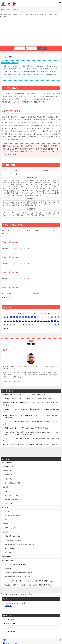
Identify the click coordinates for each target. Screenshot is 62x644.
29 (23, 317)
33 (35, 317)
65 (17, 324)
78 (55, 324)
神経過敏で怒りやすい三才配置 (14, 499)
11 (26, 313)
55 (44, 321)
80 (5, 328)
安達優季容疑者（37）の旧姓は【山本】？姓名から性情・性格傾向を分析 (24, 395)
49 (26, 321)
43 (8, 321)
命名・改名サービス (9, 560)
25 (11, 317)
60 (58, 321)
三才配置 (6, 487)
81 (8, 328)
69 (29, 324)
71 (35, 324)
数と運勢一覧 (7, 471)
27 (17, 317)
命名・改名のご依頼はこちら (10, 9)
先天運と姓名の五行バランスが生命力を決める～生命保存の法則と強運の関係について (29, 585)
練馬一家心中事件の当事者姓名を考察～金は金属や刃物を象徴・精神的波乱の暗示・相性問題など (31, 445)
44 (11, 321)
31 (29, 317)
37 (46, 317)
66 (20, 324)
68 (26, 324)
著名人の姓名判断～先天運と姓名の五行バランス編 (19, 544)
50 (29, 321)
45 (14, 321)
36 (44, 317)
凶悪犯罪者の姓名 (10, 548)
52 (35, 321)
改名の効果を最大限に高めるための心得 (16, 565)
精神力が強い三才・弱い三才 (13, 495)
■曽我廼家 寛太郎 (8, 297)
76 (49, 324)
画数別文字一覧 (8, 475)
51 (32, 321)
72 (38, 324)
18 (46, 313)
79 (58, 324)
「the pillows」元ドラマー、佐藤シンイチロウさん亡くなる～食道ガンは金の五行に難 (27, 399)
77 (52, 324)
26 (14, 317)
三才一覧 (8, 491)
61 (5, 324)
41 (58, 317)
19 (49, 313)
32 (32, 317)
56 (46, 321)
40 (55, 317)
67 (23, 324)
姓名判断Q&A (7, 556)
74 (44, 324)
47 (20, 321)
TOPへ (5, 640)
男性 (40, 48)
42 (5, 321)
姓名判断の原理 (8, 463)
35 (41, 317)
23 (5, 317)
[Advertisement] (31, 33)
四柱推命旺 (9, 606)
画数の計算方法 (10, 479)
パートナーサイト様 (10, 632)
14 (34, 313)
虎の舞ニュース (8, 503)
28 (20, 317)
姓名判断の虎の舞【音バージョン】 (15, 603)
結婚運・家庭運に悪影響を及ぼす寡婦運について (19, 573)
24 (8, 317)
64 (14, 324)
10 (23, 313)
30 (26, 317)
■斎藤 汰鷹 (35, 293)
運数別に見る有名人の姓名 (13, 536)
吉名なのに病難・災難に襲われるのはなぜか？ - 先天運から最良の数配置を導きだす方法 (30, 581)
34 (38, 317)
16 (40, 313)
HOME (10, 594)
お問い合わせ (8, 627)
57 (49, 321)
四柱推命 (6, 524)
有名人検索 (8, 552)
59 (55, 321)
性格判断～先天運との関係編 (13, 516)
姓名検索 (6, 532)
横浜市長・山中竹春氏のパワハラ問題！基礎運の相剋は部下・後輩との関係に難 (26, 428)
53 (38, 321)
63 (11, 324)
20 (52, 313)
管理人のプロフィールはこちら (11, 381)
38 (49, 317)
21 (55, 313)
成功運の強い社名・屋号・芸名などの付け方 (18, 577)
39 (52, 317)
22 (58, 313)
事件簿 (5, 520)
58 (52, 321)
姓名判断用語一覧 (8, 467)
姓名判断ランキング (9, 528)
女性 (45, 48)
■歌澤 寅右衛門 (7, 293)
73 (41, 324)
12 (28, 313)
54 (41, 321)
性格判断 (6, 507)
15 (37, 313)
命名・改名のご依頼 (10, 623)
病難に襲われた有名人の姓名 (13, 540)
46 (17, 321)
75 (46, 324)
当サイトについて (9, 619)
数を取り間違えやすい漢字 (13, 483)
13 (31, 313)
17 (43, 313)
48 (23, 321)
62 (8, 324)
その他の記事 (7, 569)
